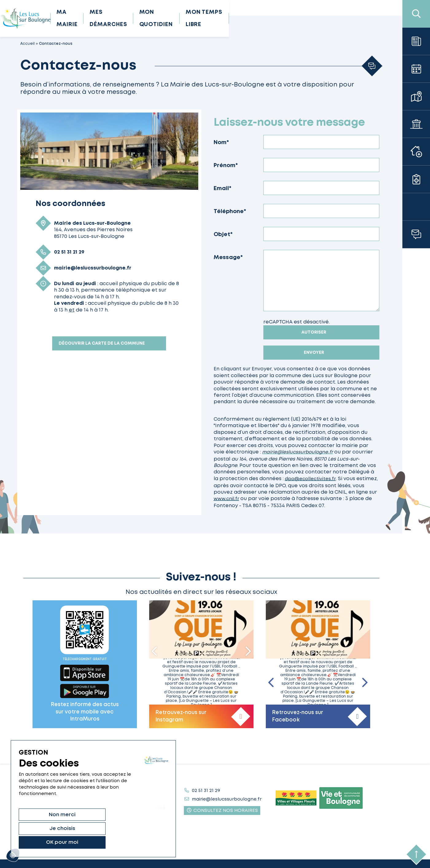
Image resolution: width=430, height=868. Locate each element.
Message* (228, 258)
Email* (223, 189)
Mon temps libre (322, 18)
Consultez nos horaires (222, 809)
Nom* (221, 143)
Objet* (223, 235)
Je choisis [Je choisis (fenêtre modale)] (87, 842)
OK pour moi (134, 842)
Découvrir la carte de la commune (102, 343)
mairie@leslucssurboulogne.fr (299, 452)
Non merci (40, 842)
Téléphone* (230, 212)
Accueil (27, 44)
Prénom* (226, 166)
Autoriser (314, 332)
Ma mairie (141, 18)
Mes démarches (195, 18)
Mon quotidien (258, 18)
